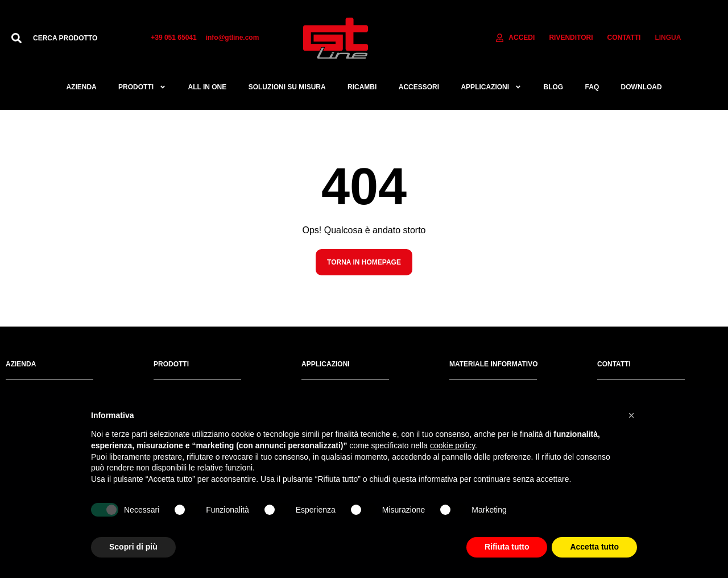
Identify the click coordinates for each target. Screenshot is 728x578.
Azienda (81, 87)
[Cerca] (16, 38)
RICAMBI (362, 87)
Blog (554, 87)
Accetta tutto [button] (594, 547)
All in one (207, 87)
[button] (631, 415)
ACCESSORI (419, 87)
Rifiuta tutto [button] (507, 547)
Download (642, 87)
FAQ (592, 87)
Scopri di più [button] (133, 547)
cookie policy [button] (452, 445)
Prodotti (142, 87)
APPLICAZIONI (491, 87)
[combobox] (80, 38)
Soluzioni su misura (287, 87)
